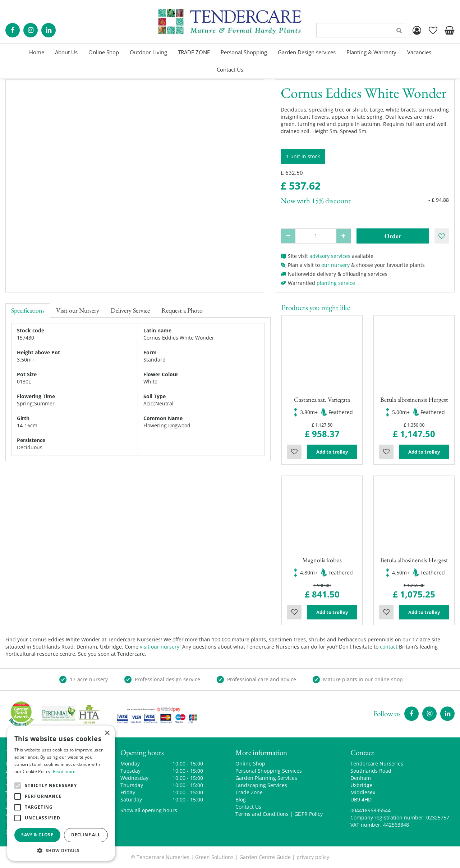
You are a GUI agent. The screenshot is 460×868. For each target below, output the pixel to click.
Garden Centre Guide (265, 857)
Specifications (28, 310)
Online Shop (250, 764)
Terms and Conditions (262, 814)
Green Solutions (214, 857)
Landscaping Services (261, 785)
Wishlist (294, 452)
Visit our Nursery (78, 310)
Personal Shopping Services (269, 771)
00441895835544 (371, 810)
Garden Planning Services (266, 778)
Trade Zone (249, 792)
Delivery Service (130, 310)
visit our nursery (160, 647)
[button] (61, 850)
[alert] (61, 793)
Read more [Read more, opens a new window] (64, 771)
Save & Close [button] (37, 835)
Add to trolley (332, 452)
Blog (241, 799)
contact (389, 647)
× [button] (107, 733)
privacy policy (313, 857)
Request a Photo (182, 310)
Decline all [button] (86, 835)
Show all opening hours (149, 810)
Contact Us (248, 807)
